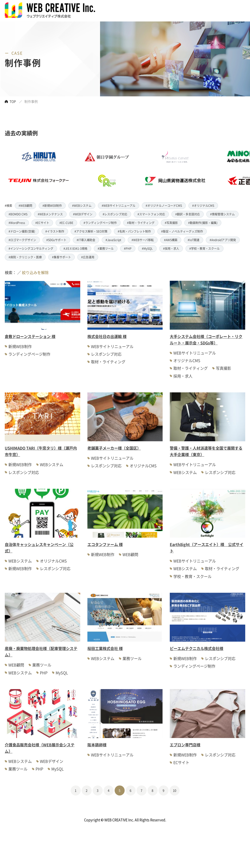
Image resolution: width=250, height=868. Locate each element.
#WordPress (17, 223)
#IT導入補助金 (86, 240)
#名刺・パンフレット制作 (134, 231)
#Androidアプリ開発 (223, 240)
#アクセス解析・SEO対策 (91, 231)
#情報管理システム (222, 214)
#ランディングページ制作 (100, 223)
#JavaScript (113, 240)
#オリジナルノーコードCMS (164, 205)
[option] (116, 169)
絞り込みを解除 (35, 272)
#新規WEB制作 (52, 205)
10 (175, 790)
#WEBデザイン (83, 214)
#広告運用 (88, 257)
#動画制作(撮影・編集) (203, 223)
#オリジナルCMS (203, 205)
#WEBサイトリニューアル (119, 205)
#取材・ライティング (141, 223)
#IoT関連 (194, 240)
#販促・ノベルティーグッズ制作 (182, 231)
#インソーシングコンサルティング (31, 248)
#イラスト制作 (55, 231)
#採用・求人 (171, 248)
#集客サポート (61, 257)
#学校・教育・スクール (205, 248)
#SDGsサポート (56, 240)
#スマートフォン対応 (151, 214)
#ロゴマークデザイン (22, 240)
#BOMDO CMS (18, 214)
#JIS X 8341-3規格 (75, 248)
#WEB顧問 (25, 205)
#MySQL (147, 248)
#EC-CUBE (66, 223)
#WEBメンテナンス (50, 214)
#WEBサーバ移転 (143, 240)
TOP (13, 101)
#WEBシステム (82, 205)
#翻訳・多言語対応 (188, 214)
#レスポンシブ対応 (115, 214)
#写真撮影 (171, 223)
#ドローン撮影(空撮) (22, 231)
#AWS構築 (171, 240)
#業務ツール (106, 248)
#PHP (128, 248)
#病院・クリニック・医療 (25, 257)
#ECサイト (42, 223)
